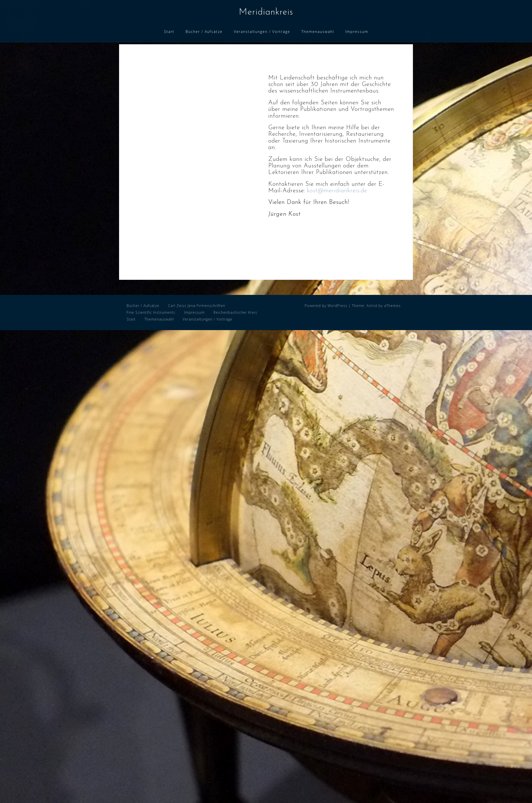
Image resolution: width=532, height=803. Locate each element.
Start (169, 32)
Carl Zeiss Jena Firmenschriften (197, 306)
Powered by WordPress (326, 306)
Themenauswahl (318, 32)
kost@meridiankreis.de (337, 191)
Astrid (372, 306)
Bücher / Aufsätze (204, 32)
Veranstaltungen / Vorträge (262, 32)
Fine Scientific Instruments (151, 312)
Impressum (357, 32)
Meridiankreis (266, 12)
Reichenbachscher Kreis (235, 312)
